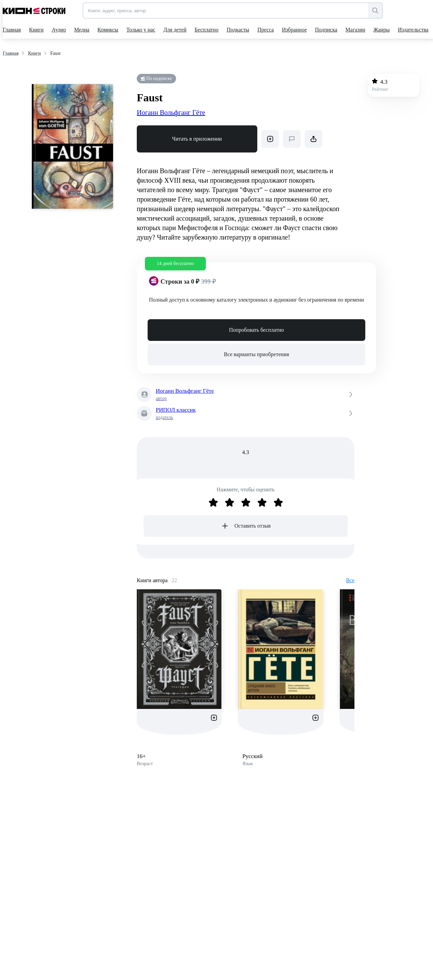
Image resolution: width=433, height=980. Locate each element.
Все (350, 580)
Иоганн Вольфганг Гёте (171, 113)
